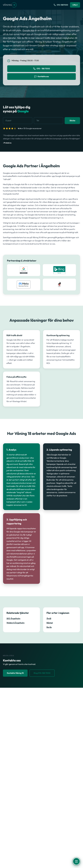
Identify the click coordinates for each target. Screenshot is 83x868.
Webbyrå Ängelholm (15, 623)
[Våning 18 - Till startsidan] (10, 5)
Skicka (72, 121)
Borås (49, 627)
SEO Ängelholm (13, 619)
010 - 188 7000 (42, 69)
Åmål (49, 619)
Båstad (50, 623)
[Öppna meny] (76, 861)
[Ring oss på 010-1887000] (61, 5)
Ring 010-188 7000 (42, 673)
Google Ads (28, 30)
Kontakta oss (41, 77)
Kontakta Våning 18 (15, 673)
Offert (75, 5)
